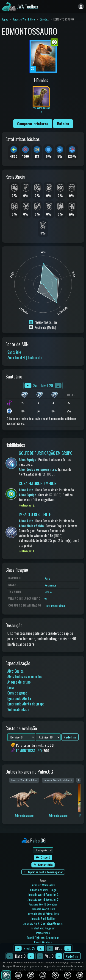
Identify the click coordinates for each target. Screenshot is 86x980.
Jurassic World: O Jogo (43, 890)
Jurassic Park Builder (43, 918)
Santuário (14, 352)
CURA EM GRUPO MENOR (38, 483)
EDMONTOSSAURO (29, 751)
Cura (11, 687)
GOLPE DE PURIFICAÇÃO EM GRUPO (46, 453)
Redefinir (72, 956)
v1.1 (47, 599)
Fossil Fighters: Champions (43, 938)
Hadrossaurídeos (55, 606)
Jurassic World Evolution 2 (43, 899)
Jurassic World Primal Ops (43, 914)
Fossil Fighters (43, 942)
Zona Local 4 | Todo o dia (25, 358)
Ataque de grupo (19, 682)
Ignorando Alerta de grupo (26, 704)
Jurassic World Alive (24, 19)
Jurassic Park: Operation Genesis (43, 923)
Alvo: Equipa (15, 671)
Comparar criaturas (33, 124)
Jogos (5, 19)
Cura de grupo (17, 693)
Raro (47, 578)
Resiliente (50, 585)
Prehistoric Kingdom (43, 928)
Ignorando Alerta (19, 698)
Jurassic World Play (43, 909)
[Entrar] (81, 6)
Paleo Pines (43, 933)
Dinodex (44, 19)
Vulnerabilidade (18, 709)
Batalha (63, 124)
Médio (48, 592)
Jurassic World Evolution (43, 904)
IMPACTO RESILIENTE (35, 514)
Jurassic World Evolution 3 (43, 894)
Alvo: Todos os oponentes (25, 676)
